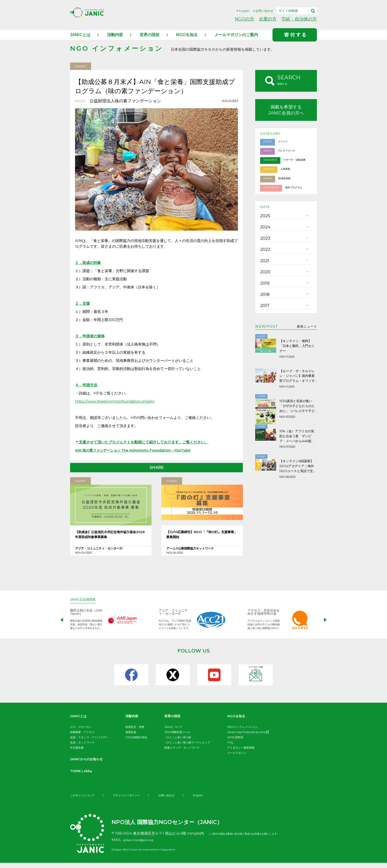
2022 (264, 274)
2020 (265, 304)
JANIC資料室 (235, 742)
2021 (264, 289)
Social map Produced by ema (248, 737)
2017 (264, 348)
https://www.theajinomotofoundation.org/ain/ (117, 406)
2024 (264, 245)
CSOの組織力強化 (136, 742)
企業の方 (268, 19)
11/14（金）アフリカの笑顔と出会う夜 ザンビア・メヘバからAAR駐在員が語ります (298, 470)
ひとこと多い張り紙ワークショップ (188, 748)
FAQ (230, 748)
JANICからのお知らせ (90, 764)
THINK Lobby (84, 776)
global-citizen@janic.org (146, 845)
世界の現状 (150, 40)
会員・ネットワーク (82, 748)
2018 (264, 334)
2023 (264, 260)
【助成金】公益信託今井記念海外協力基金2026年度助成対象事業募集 (111, 541)
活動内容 (115, 40)
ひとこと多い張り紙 (179, 742)
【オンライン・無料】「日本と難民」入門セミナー (297, 387)
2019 (264, 319)
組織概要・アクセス (82, 737)
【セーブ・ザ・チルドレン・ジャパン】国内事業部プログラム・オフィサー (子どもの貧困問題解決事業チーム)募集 (298, 416)
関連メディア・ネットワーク (182, 753)
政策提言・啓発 (135, 732)
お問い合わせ (264, 11)
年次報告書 (77, 753)
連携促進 (131, 737)
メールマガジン (237, 758)
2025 (264, 230)
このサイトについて (83, 800)
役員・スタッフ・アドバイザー (89, 742)
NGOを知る (187, 40)
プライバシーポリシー (130, 800)
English (244, 11)
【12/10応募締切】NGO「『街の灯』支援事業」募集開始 (202, 541)
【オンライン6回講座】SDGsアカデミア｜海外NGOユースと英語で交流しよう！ (298, 497)
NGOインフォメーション (243, 732)
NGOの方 (244, 19)
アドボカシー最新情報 (241, 753)
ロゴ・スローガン (81, 732)
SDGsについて (173, 732)
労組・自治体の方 (299, 19)
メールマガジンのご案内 (236, 40)
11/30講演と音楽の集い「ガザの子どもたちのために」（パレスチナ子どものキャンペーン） (298, 443)
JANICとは (80, 40)
